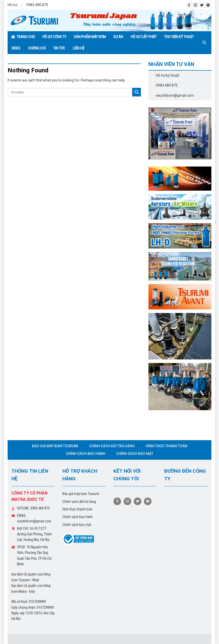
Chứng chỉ (37, 48)
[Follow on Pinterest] (208, 5)
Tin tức (59, 48)
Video (16, 48)
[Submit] (137, 92)
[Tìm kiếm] (205, 42)
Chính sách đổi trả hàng (112, 446)
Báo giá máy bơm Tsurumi (55, 446)
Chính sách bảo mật (135, 454)
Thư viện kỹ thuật (179, 37)
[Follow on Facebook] (189, 5)
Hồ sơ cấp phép (144, 37)
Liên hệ (79, 48)
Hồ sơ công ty (54, 37)
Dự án (118, 37)
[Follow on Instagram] (195, 5)
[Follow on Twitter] (202, 5)
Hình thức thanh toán (166, 446)
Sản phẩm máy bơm (90, 37)
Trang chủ (23, 37)
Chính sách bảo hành (86, 454)
